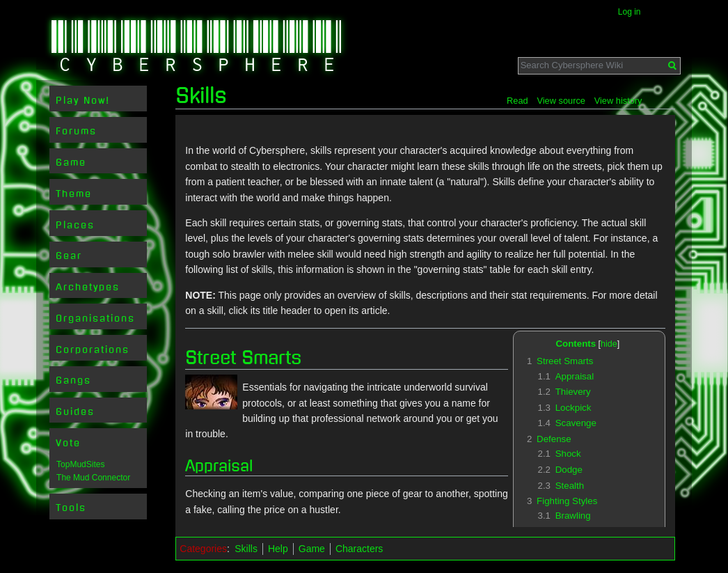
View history (618, 101)
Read (517, 101)
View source (561, 101)
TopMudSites (80, 464)
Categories (203, 549)
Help (278, 549)
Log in (630, 12)
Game (312, 549)
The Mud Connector (93, 478)
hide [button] (609, 344)
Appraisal (219, 466)
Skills (246, 549)
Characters (359, 549)
